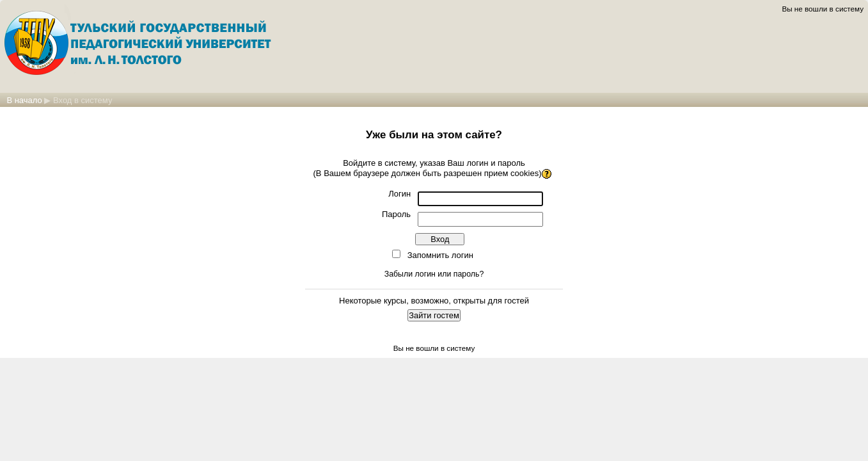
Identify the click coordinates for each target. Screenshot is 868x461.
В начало (24, 100)
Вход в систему (83, 100)
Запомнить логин (440, 255)
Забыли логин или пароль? (434, 274)
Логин (399, 194)
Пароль (396, 214)
